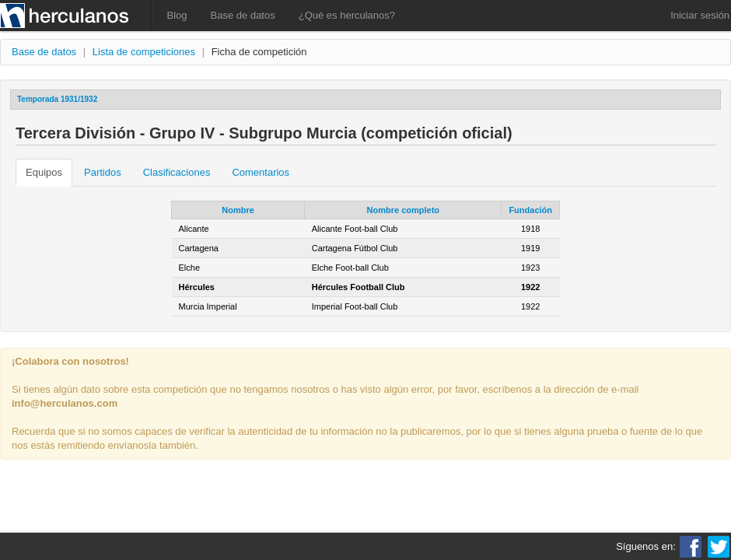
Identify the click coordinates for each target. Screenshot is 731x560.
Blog (177, 15)
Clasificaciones (177, 172)
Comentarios (261, 172)
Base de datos (243, 15)
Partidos (103, 172)
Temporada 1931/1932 (57, 99)
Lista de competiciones (144, 52)
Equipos (44, 172)
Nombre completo (404, 210)
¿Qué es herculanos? (347, 15)
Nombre (238, 210)
